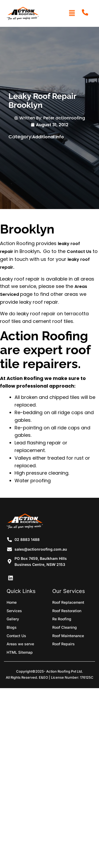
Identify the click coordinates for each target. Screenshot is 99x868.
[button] (72, 13)
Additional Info (48, 137)
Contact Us (79, 252)
